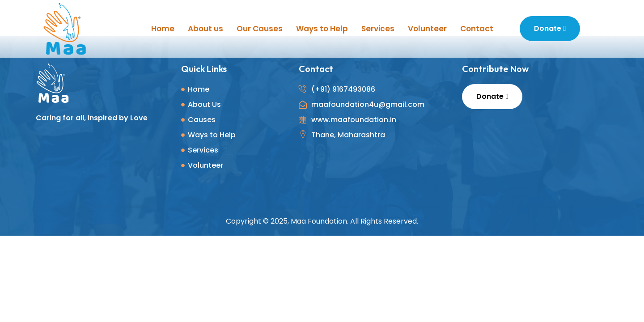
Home (163, 29)
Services (378, 29)
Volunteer (427, 29)
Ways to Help (322, 29)
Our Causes (260, 29)
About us (205, 29)
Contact (477, 29)
